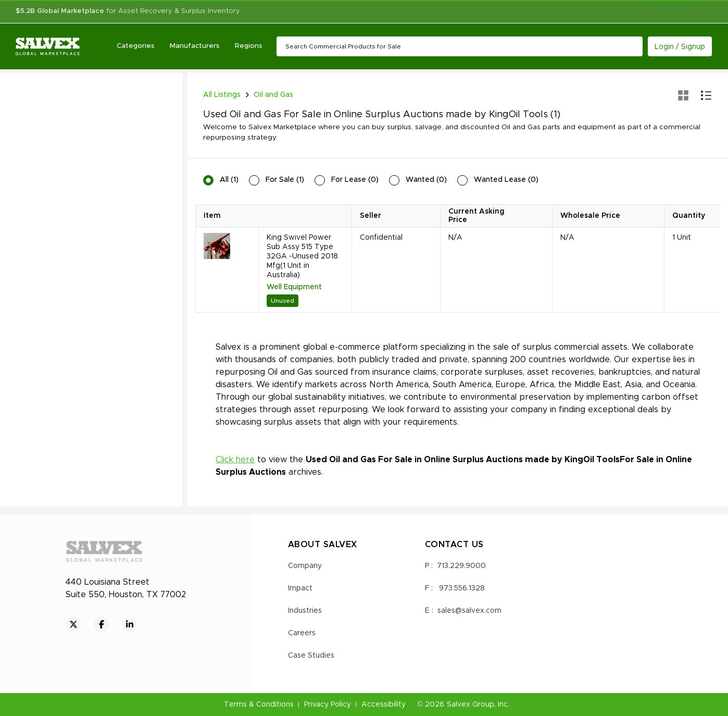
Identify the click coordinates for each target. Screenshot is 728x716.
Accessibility (384, 705)
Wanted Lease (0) (506, 180)
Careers (302, 633)
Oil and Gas (273, 95)
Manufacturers (194, 46)
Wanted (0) (426, 180)
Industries (305, 611)
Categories (135, 46)
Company (305, 566)
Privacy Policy (328, 705)
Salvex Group (470, 705)
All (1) (229, 180)
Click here (235, 460)
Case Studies (311, 656)
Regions (248, 46)
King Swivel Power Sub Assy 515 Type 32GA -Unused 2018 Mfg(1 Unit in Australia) (302, 256)
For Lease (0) (355, 180)
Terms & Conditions (259, 705)
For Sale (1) (285, 180)
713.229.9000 (461, 566)
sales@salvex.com (469, 611)
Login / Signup (680, 47)
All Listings (222, 95)
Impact (300, 588)
